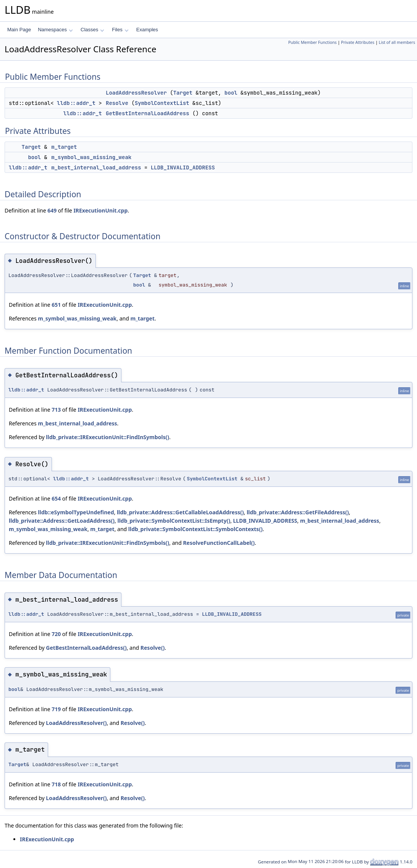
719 (56, 709)
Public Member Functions (313, 42)
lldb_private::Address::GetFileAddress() (298, 512)
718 (56, 784)
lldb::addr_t (76, 103)
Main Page (19, 30)
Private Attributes (358, 42)
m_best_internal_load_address (96, 167)
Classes (92, 30)
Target (183, 93)
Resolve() (153, 648)
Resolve (117, 103)
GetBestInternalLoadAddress (147, 113)
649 (52, 210)
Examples (147, 30)
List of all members (397, 42)
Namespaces (55, 30)
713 (56, 410)
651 (56, 305)
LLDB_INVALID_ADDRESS (183, 167)
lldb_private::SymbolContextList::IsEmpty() (174, 521)
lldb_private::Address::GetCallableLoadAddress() (180, 512)
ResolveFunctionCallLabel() (219, 543)
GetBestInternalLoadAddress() (86, 648)
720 (56, 634)
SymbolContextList (162, 103)
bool (231, 93)
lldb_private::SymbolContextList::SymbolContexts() (196, 529)
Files (120, 30)
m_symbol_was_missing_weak (91, 157)
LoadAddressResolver (136, 93)
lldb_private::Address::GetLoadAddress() (62, 521)
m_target (64, 147)
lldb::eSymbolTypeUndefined (76, 512)
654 (56, 498)
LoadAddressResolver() (76, 723)
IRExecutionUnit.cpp (100, 210)
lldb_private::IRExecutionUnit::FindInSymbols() (107, 437)
